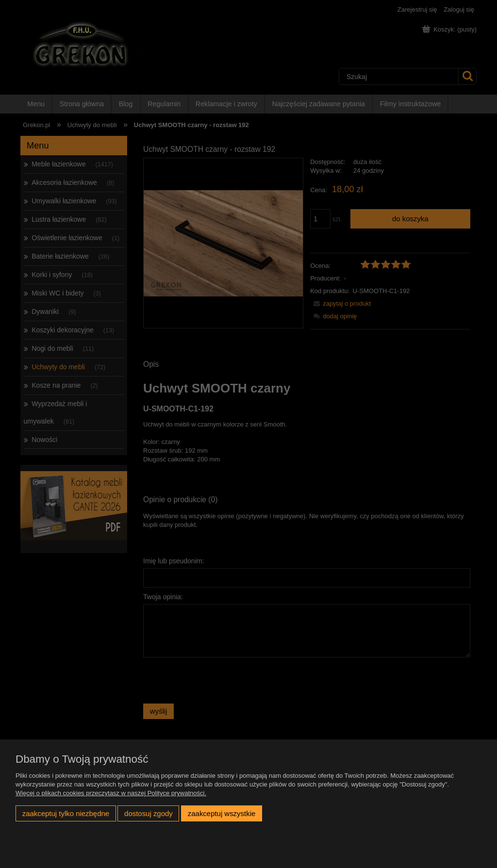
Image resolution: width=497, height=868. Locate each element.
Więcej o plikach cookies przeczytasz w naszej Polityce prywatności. (111, 793)
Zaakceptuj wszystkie (222, 813)
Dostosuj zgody (149, 813)
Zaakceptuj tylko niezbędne (66, 813)
